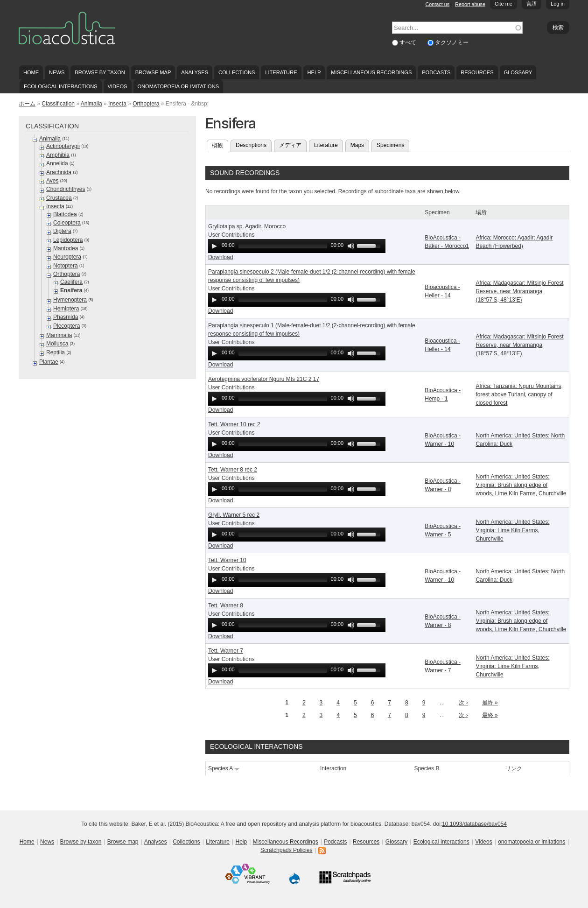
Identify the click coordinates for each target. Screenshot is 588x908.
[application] (297, 246)
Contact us (438, 4)
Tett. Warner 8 (226, 605)
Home (31, 72)
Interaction (333, 768)
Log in (558, 4)
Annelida (57, 163)
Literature (281, 72)
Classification (58, 104)
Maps (357, 145)
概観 (220, 144)
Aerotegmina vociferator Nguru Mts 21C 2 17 (264, 379)
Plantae (49, 362)
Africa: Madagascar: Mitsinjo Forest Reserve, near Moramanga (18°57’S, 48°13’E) (519, 291)
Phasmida (66, 317)
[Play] (214, 246)
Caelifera (71, 282)
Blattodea (65, 214)
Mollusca (57, 344)
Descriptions (251, 145)
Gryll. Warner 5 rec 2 (234, 515)
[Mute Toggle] (351, 246)
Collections (237, 72)
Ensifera (71, 290)
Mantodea (66, 248)
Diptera (62, 231)
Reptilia (56, 352)
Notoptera (66, 266)
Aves (52, 181)
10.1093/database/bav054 (474, 824)
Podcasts (436, 72)
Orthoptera (146, 104)
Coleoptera (67, 223)
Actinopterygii (63, 146)
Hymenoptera (70, 300)
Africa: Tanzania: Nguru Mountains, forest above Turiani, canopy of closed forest (519, 394)
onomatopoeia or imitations (178, 86)
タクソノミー (452, 42)
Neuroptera (67, 257)
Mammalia (59, 335)
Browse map (153, 72)
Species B (427, 768)
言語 (532, 4)
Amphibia (58, 155)
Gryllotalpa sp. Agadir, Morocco (247, 226)
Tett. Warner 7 (226, 651)
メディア (290, 145)
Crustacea (59, 198)
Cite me (504, 4)
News (57, 72)
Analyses (195, 72)
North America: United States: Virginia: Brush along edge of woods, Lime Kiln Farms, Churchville (521, 485)
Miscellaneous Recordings (371, 72)
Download (220, 257)
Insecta (117, 104)
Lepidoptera (68, 240)
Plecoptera (66, 326)
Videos (118, 86)
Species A (224, 768)
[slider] (283, 246)
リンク (514, 768)
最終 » (490, 703)
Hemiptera (66, 309)
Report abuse (470, 4)
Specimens (390, 145)
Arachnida (59, 172)
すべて (409, 42)
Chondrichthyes (66, 189)
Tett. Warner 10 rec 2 (234, 424)
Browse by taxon (100, 72)
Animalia (91, 104)
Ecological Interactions (61, 86)
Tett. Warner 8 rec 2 (233, 470)
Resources (477, 72)
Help (314, 72)
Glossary (518, 72)
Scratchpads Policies (286, 850)
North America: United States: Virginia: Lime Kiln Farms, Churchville (512, 530)
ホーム (27, 104)
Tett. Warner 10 (227, 560)
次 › (463, 703)
